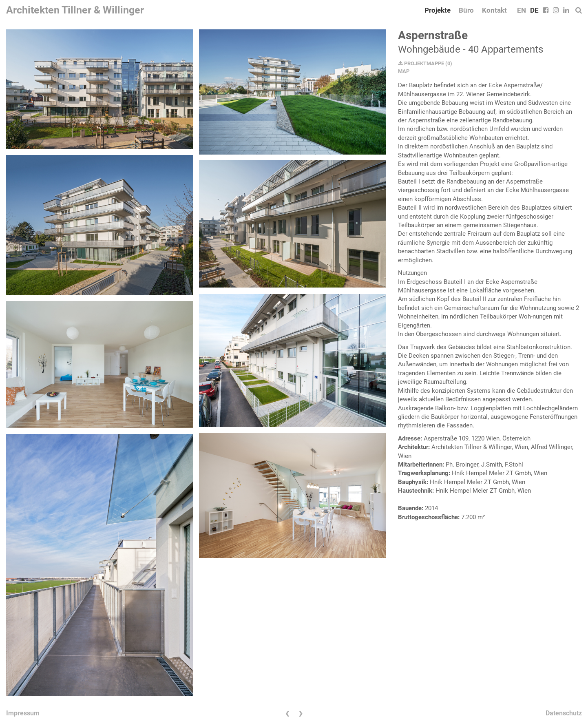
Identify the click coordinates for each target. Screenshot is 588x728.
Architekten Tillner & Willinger (75, 10)
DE (534, 10)
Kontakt (494, 10)
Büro (466, 10)
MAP (404, 71)
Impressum (23, 713)
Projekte (438, 10)
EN (522, 10)
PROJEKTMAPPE (421, 63)
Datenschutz (564, 713)
